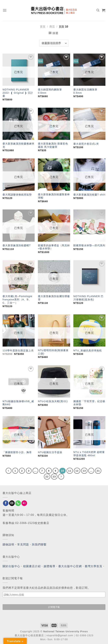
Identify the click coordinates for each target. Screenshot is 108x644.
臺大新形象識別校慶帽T (17, 245)
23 (54, 476)
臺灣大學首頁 (94, 566)
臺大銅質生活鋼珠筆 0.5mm (85, 91)
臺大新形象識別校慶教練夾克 (19, 145)
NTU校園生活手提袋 (50, 452)
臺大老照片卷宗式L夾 (86, 144)
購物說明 (8, 545)
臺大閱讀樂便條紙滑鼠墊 (17, 195)
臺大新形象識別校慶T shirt (89, 195)
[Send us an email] (12, 503)
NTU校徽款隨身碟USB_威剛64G (18, 403)
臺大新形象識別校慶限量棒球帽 (54, 196)
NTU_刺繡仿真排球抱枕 (88, 351)
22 (47, 476)
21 (98, 471)
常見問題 (23, 545)
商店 (52, 27)
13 (84, 471)
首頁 (43, 27)
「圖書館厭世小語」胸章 (17, 452)
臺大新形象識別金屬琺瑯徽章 (54, 298)
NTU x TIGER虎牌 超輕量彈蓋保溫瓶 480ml (89, 454)
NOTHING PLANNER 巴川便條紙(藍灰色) (88, 298)
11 (70, 471)
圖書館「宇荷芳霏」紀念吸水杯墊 (89, 403)
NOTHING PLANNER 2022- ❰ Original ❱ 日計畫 (18, 93)
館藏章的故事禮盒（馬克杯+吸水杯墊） (54, 247)
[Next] (61, 477)
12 (77, 471)
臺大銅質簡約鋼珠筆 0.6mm (50, 91)
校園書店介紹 (32, 566)
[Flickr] (24, 503)
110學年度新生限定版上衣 (18, 351)
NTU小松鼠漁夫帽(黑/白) (53, 401)
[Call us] (18, 503)
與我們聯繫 (39, 545)
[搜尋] (98, 10)
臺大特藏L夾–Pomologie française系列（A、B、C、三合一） (17, 299)
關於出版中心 (11, 566)
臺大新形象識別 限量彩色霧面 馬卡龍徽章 (53, 145)
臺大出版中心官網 (70, 566)
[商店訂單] (54, 43)
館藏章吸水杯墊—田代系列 (89, 245)
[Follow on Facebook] (6, 503)
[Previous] (9, 471)
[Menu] (5, 10)
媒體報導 (49, 566)
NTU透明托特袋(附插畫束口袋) (53, 352)
